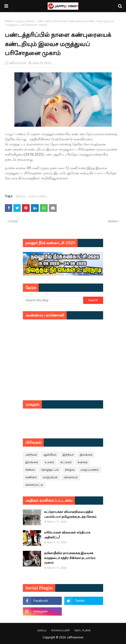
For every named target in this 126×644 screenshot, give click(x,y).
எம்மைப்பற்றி (60, 630)
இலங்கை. (32, 462)
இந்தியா (68, 455)
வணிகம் (31, 477)
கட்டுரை (66, 462)
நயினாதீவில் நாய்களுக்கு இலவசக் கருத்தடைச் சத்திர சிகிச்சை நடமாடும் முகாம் (70, 558)
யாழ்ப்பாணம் (24, 21)
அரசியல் (31, 455)
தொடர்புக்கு (82, 630)
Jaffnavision (75, 637)
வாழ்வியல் (50, 477)
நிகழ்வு (21, 196)
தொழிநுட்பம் (50, 470)
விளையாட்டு (34, 485)
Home (9, 21)
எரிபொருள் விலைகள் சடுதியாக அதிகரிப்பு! (67, 535)
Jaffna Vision (17, 63)
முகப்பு (42, 630)
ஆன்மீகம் (50, 455)
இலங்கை (86, 455)
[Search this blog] (53, 300)
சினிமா (30, 470)
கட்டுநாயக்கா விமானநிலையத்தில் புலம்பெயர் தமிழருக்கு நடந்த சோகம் (70, 514)
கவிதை (83, 462)
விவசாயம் (71, 477)
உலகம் (49, 462)
